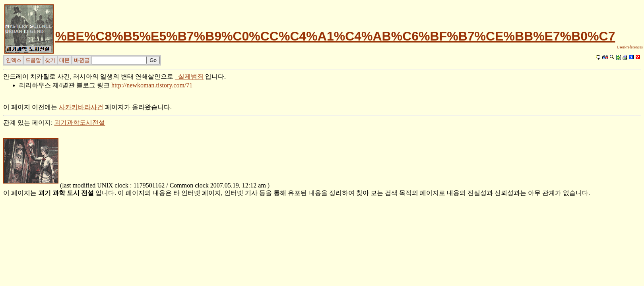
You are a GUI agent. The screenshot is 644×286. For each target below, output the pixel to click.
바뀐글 (82, 60)
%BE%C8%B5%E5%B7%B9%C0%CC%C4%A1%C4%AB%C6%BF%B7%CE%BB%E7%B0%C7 (335, 36)
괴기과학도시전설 (80, 123)
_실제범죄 (189, 76)
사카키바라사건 (81, 107)
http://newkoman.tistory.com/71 (152, 85)
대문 (64, 60)
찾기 (50, 60)
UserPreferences (630, 47)
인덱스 (14, 60)
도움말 (33, 60)
